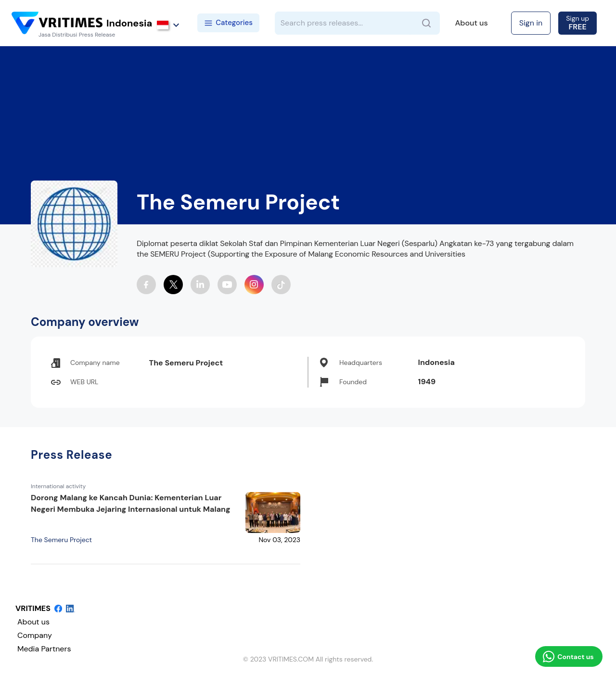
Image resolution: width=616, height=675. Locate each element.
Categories (228, 23)
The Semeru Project (61, 540)
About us (472, 23)
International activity (58, 486)
